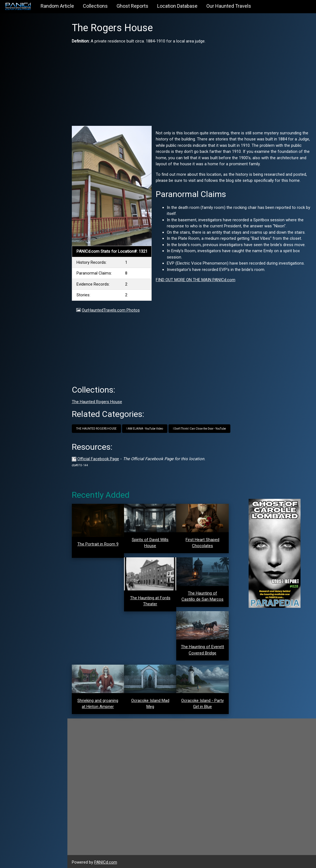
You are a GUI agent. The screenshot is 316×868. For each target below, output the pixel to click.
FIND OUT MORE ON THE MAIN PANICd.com (197, 280)
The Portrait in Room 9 (99, 544)
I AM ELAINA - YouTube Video (146, 428)
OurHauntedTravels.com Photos (112, 309)
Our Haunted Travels (229, 6)
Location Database (177, 6)
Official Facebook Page (100, 458)
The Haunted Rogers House (99, 401)
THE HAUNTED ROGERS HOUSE (98, 428)
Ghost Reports (132, 6)
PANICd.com (107, 861)
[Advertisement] (193, 83)
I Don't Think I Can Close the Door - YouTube (201, 428)
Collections (95, 6)
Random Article (57, 6)
